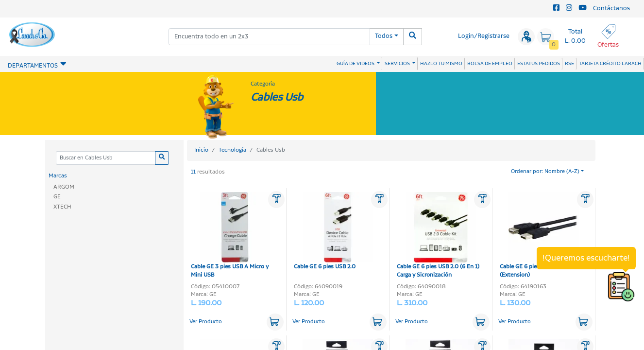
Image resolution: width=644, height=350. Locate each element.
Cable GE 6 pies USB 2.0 (333, 231)
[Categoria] (105, 158)
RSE (569, 64)
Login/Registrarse (484, 36)
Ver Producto (206, 322)
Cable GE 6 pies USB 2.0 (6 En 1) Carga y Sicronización (438, 236)
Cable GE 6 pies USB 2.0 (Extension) (539, 236)
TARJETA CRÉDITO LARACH (610, 64)
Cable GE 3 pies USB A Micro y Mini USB (230, 236)
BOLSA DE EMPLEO (490, 64)
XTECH (62, 207)
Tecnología (232, 150)
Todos (384, 36)
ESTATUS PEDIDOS (539, 64)
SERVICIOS (398, 64)
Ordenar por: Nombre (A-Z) (545, 172)
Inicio (201, 150)
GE (57, 197)
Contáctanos (611, 9)
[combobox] (270, 37)
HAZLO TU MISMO (441, 64)
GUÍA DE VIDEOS (356, 64)
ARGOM (64, 187)
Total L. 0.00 (575, 36)
